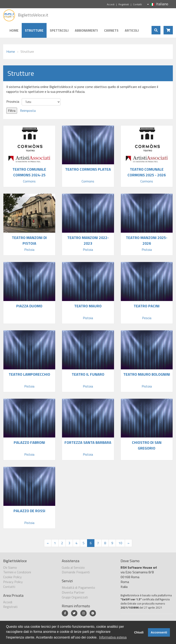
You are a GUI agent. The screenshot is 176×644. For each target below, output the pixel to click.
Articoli (132, 30)
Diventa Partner (73, 592)
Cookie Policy (12, 577)
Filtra (12, 111)
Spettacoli (59, 30)
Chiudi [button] (139, 632)
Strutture (34, 30)
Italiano (158, 4)
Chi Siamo (10, 567)
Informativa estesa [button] (113, 637)
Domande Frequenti (76, 572)
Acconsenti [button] (159, 632)
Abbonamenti (86, 30)
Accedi (111, 4)
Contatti (137, 4)
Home (14, 30)
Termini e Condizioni (17, 572)
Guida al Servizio (73, 567)
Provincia (13, 102)
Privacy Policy (13, 582)
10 (120, 543)
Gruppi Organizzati (75, 597)
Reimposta (28, 111)
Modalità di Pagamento (78, 587)
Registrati (124, 4)
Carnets (111, 30)
